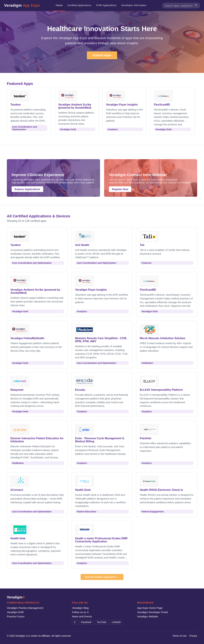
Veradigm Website (147, 616)
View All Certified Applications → (102, 577)
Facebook (86, 622)
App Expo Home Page (150, 608)
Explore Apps (102, 55)
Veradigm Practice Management (25, 608)
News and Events (82, 616)
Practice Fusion (16, 616)
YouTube (101, 622)
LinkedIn (116, 622)
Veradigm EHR (15, 612)
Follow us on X (80, 612)
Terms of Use (180, 636)
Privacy (193, 636)
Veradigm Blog (80, 608)
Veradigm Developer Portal (152, 612)
